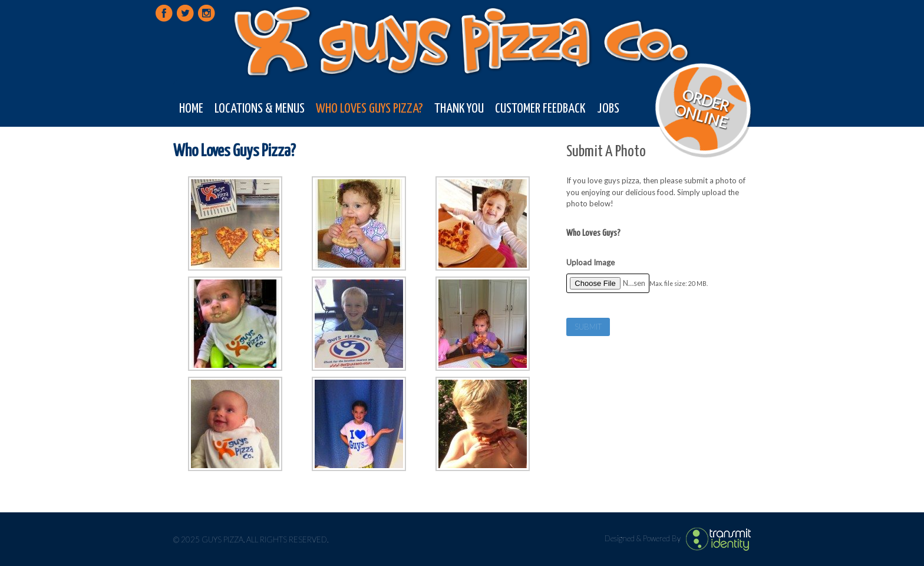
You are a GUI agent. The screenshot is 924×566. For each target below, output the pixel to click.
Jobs (608, 109)
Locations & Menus (260, 109)
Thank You (459, 109)
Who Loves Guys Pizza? (369, 109)
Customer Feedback (540, 109)
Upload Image (590, 262)
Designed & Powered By (643, 538)
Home (191, 109)
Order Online (702, 108)
